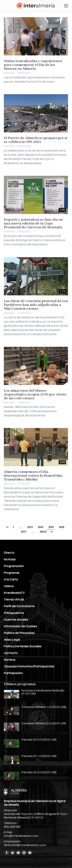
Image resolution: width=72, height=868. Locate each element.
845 (51, 527)
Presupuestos (14, 613)
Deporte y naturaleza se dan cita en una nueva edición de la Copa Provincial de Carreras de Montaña (33, 224)
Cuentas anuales (16, 620)
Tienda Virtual (14, 600)
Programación (14, 566)
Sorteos (10, 660)
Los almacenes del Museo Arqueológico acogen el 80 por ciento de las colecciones (35, 395)
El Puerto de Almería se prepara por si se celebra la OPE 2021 (36, 140)
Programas (12, 573)
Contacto (11, 653)
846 (62, 527)
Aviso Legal (12, 640)
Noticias (9, 73)
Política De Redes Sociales (23, 646)
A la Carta (11, 579)
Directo (9, 553)
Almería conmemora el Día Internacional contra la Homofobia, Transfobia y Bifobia (33, 476)
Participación (13, 673)
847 (24, 532)
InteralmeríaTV (14, 593)
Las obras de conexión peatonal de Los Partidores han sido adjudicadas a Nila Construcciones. (36, 305)
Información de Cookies (20, 626)
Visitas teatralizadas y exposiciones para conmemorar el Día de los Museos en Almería (33, 65)
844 (41, 527)
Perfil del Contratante (19, 606)
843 (30, 527)
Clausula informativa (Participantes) (29, 666)
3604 (43, 532)
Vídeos (9, 586)
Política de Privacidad (19, 633)
